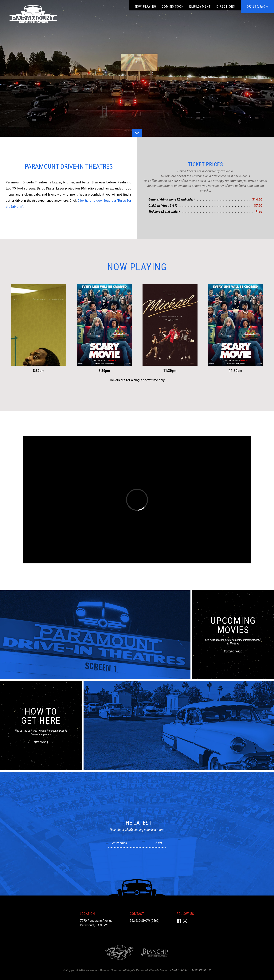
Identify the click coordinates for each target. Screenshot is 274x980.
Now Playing (146, 6)
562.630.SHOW (257, 6)
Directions (226, 6)
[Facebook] (179, 921)
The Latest (137, 823)
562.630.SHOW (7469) (145, 921)
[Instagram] (185, 921)
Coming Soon (173, 6)
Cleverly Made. (158, 970)
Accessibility (201, 970)
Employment (200, 6)
